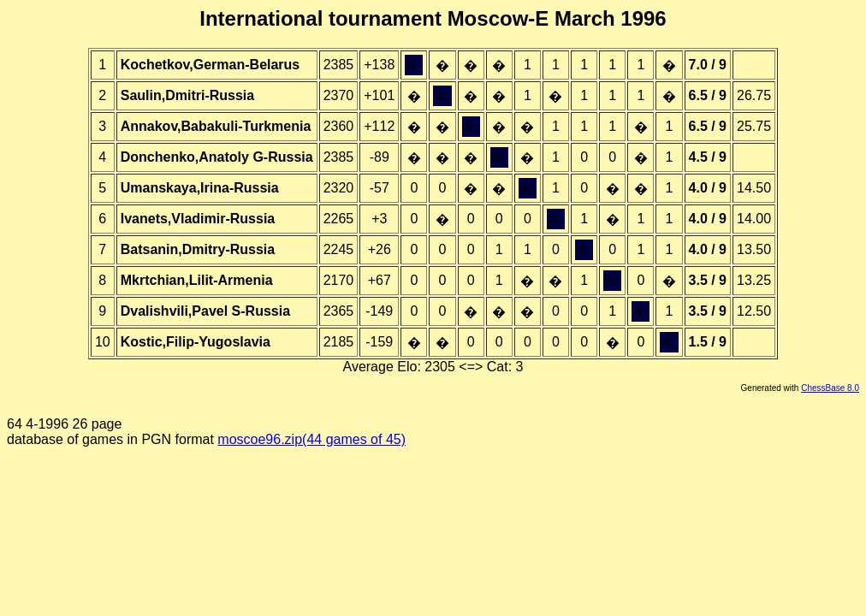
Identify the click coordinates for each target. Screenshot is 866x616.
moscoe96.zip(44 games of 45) (311, 439)
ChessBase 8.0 (830, 388)
